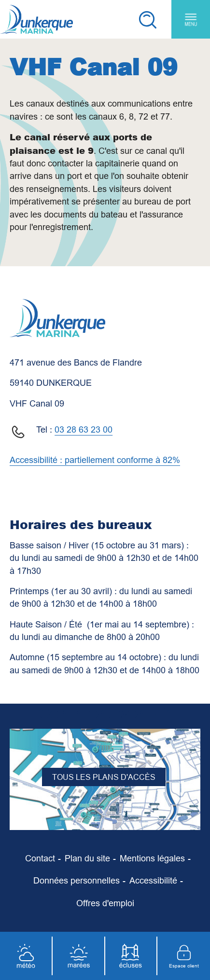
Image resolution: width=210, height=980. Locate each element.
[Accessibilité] (153, 881)
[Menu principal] (191, 19)
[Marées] (79, 956)
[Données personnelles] (77, 881)
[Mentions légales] (152, 858)
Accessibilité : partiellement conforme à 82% (95, 460)
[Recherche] (147, 19)
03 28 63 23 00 (84, 429)
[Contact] (40, 858)
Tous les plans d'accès (104, 777)
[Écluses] (132, 956)
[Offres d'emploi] (105, 903)
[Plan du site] (87, 858)
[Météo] (26, 956)
